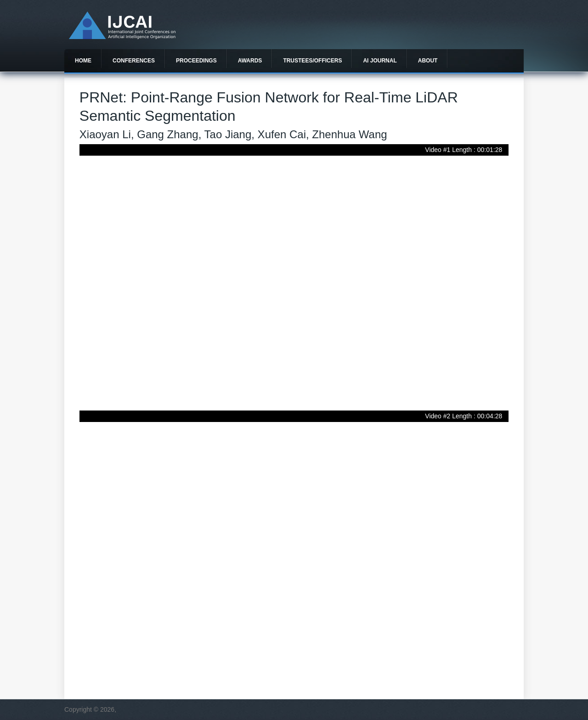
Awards (250, 61)
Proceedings (196, 61)
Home (83, 61)
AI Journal (380, 61)
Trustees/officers (312, 61)
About (428, 61)
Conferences (134, 61)
